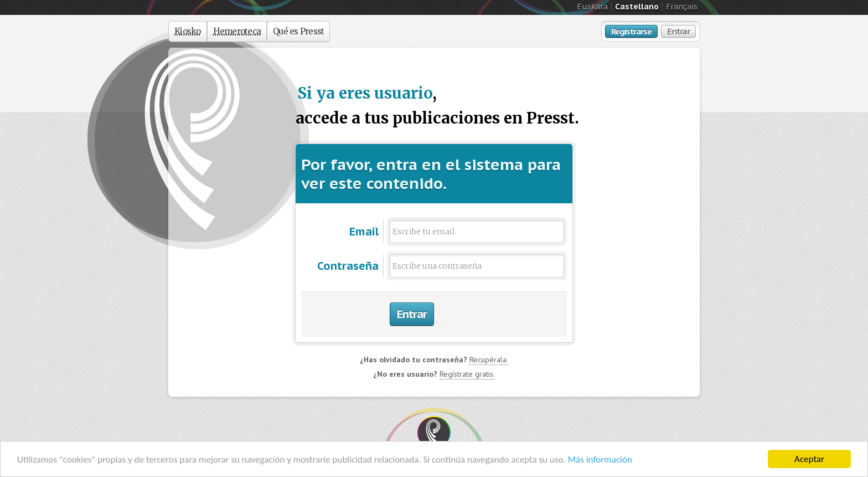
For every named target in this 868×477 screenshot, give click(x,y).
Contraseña (348, 266)
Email (364, 232)
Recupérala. (489, 360)
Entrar (678, 31)
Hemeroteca (237, 31)
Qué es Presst (298, 31)
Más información (600, 460)
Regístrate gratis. (467, 374)
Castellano (637, 7)
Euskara (592, 7)
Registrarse (631, 31)
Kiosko (188, 31)
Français (682, 7)
